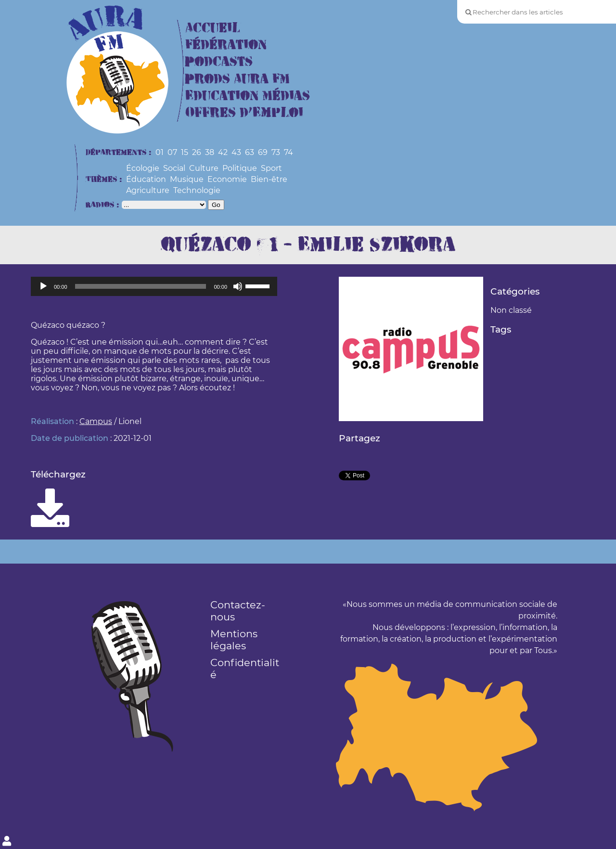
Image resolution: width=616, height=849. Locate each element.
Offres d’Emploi (244, 113)
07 (172, 152)
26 (197, 152)
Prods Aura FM (237, 79)
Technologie (197, 190)
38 (210, 152)
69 (263, 152)
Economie (227, 179)
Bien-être (269, 179)
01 (160, 152)
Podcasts (219, 62)
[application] (154, 286)
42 (223, 152)
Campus (96, 421)
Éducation (146, 179)
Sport (271, 168)
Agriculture (148, 190)
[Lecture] (43, 286)
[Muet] (238, 286)
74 (289, 152)
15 (185, 152)
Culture (204, 168)
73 (276, 152)
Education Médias (248, 96)
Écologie (143, 168)
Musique (187, 179)
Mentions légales (234, 640)
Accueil (213, 28)
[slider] (141, 286)
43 (236, 152)
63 (250, 152)
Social (174, 168)
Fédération (226, 45)
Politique (240, 168)
